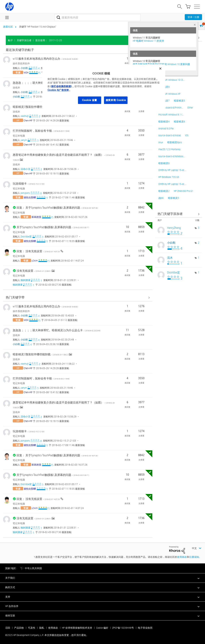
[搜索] (98, 17)
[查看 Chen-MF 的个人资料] (28, 121)
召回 (8, 628)
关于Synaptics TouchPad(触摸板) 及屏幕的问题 (53, 227)
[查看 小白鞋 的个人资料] (24, 68)
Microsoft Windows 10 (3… (172, 80)
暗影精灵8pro (175, 142)
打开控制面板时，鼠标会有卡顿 (41, 131)
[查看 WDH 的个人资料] (26, 73)
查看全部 (78, 50)
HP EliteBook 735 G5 (169, 177)
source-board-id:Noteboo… (172, 156)
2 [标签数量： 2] (199, 243)
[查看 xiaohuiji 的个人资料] (25, 116)
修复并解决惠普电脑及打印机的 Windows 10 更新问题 (161, 64)
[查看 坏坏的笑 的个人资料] (36, 217)
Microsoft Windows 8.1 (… (171, 115)
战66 (161, 198)
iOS (187, 135)
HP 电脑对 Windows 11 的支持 (148, 41)
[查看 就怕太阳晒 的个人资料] (30, 197)
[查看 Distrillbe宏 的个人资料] (26, 237)
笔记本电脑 (19, 136)
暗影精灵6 (180, 122)
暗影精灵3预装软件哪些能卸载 (41, 107)
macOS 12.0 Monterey (169, 149)
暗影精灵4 (164, 122)
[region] (104, 86)
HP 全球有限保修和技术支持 (77, 628)
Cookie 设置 (90, 100)
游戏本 (16, 88)
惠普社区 (8, 27)
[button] (102, 578)
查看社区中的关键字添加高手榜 (178, 214)
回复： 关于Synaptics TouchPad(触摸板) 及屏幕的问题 (57, 208)
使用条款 (182, 557)
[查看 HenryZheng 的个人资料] (174, 228)
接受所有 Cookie (116, 100)
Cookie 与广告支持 (58, 90)
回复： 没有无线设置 (39, 251)
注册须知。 (195, 557)
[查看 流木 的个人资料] (170, 258)
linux (161, 142)
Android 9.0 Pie (166, 129)
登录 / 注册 (193, 17)
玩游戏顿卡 (29, 184)
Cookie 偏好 (102, 628)
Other (190, 108)
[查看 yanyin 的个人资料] (24, 140)
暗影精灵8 (164, 163)
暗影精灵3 (174, 198)
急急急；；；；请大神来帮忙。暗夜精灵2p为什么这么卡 (57, 330)
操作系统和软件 (21, 63)
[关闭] (160, 69)
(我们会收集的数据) (61, 86)
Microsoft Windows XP (169, 94)
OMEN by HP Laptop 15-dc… (172, 170)
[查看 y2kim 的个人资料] (35, 261)
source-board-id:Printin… (171, 108)
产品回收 (19, 628)
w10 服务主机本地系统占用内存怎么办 (45, 59)
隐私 (42, 628)
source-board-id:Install (170, 135)
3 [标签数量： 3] (199, 228)
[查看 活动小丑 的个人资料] (25, 169)
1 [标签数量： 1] (199, 258)
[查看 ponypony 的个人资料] (25, 193)
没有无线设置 (34, 271)
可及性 (32, 628)
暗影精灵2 (164, 191)
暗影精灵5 (180, 101)
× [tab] (195, 25)
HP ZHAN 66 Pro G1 (184, 191)
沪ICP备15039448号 (123, 628)
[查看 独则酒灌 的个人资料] (25, 280)
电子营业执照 (145, 628)
